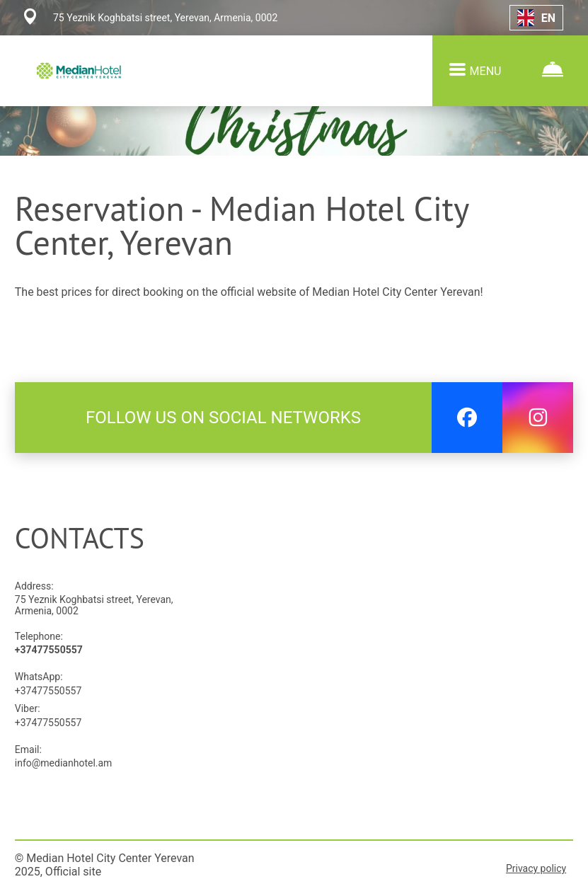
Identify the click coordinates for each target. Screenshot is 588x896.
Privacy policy (536, 868)
